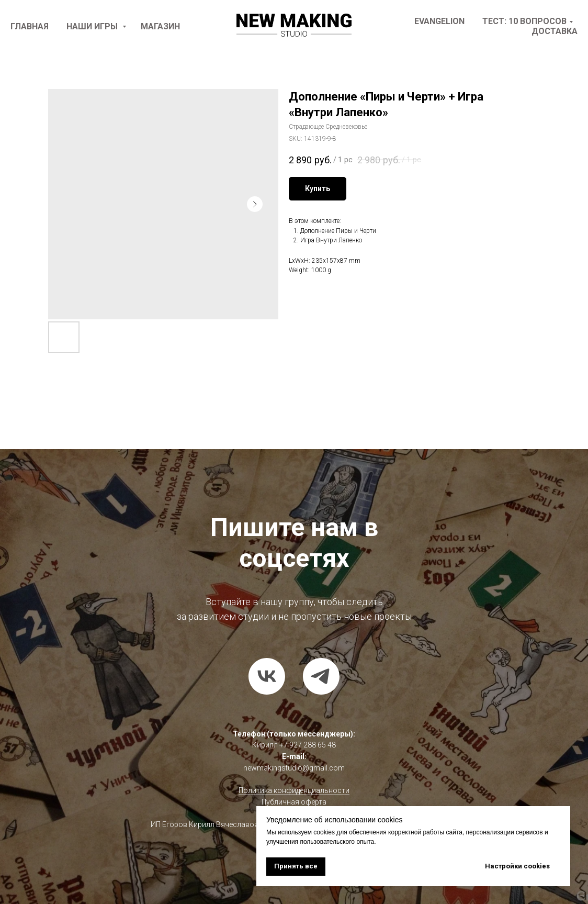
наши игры (93, 26)
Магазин (160, 26)
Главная (30, 26)
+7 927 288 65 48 (308, 745)
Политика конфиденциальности (294, 790)
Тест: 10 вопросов (524, 21)
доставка (555, 31)
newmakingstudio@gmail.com (294, 768)
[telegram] (321, 676)
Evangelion (439, 21)
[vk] (267, 676)
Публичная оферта (294, 802)
